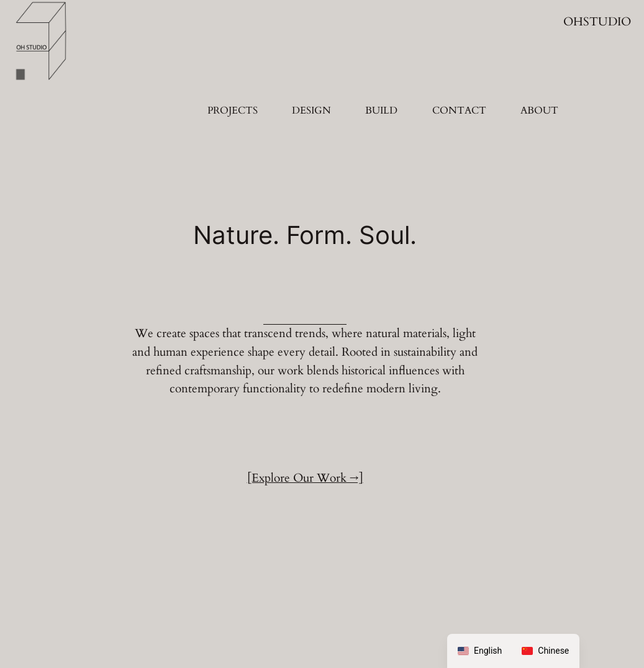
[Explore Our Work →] (305, 478)
